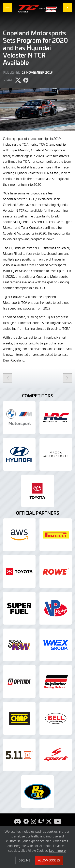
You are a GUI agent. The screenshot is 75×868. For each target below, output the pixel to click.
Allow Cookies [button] (49, 860)
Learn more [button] (57, 850)
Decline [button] (24, 860)
